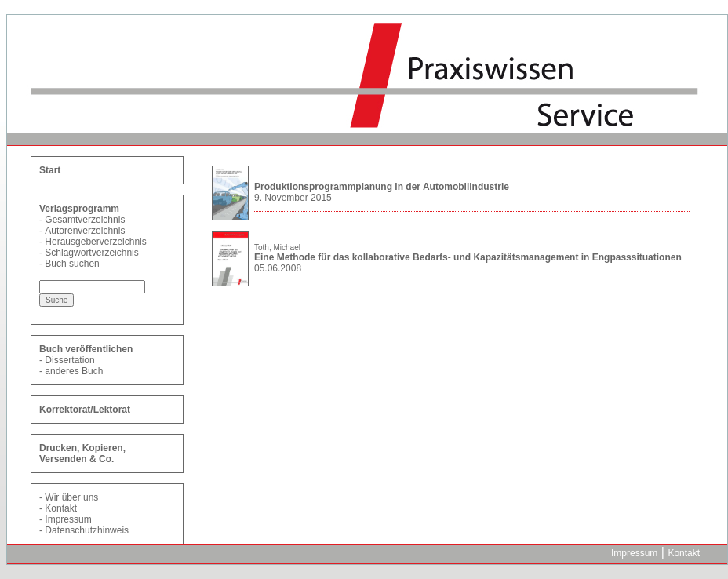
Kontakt (61, 508)
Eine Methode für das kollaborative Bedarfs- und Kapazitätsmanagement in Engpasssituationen (468, 257)
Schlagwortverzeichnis (91, 253)
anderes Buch (74, 371)
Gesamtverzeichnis (85, 220)
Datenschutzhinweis (87, 530)
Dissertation (69, 360)
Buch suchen (72, 264)
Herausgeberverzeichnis (95, 242)
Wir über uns (71, 497)
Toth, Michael (277, 248)
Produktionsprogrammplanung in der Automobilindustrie (382, 187)
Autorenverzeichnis (85, 231)
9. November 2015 (293, 198)
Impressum (68, 519)
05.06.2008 (278, 268)
